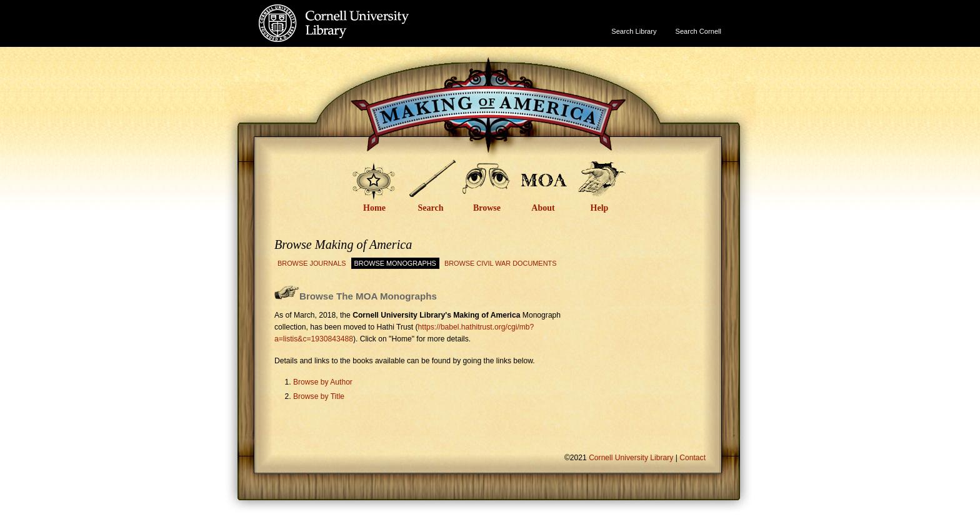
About (543, 208)
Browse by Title (319, 396)
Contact (692, 458)
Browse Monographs (395, 263)
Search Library (634, 31)
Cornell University (359, 12)
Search (431, 208)
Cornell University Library (359, 35)
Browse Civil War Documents (501, 263)
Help (600, 208)
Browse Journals (312, 263)
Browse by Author (323, 382)
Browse (487, 208)
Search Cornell (698, 31)
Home (374, 208)
